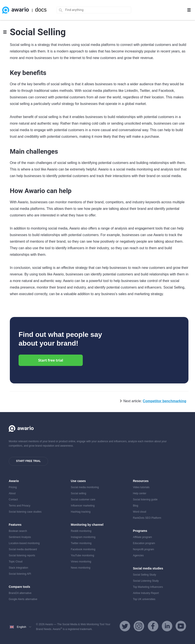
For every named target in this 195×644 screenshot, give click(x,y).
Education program (144, 543)
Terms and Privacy (20, 506)
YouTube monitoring (82, 555)
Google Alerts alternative (23, 599)
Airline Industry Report (146, 593)
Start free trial (51, 360)
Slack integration (18, 568)
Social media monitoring (85, 487)
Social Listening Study (146, 581)
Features (15, 525)
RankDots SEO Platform (147, 518)
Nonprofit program (144, 549)
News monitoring (80, 568)
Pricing (13, 487)
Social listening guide (145, 500)
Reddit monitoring (81, 531)
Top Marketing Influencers (148, 587)
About (12, 493)
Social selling (78, 493)
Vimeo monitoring (81, 562)
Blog (136, 506)
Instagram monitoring (83, 537)
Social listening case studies (25, 512)
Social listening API (20, 574)
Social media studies (148, 568)
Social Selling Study (145, 575)
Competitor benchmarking (165, 401)
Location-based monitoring (24, 543)
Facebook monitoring (83, 549)
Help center (140, 493)
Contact (13, 500)
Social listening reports (22, 555)
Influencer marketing (83, 506)
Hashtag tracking (81, 512)
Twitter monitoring (81, 543)
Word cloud (140, 512)
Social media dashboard (23, 549)
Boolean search (18, 531)
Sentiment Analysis (20, 537)
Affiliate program (142, 537)
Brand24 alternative (20, 593)
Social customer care (83, 500)
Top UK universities (144, 599)
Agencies (138, 555)
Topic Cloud (16, 562)
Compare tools (19, 587)
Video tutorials (141, 487)
